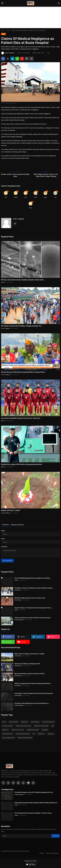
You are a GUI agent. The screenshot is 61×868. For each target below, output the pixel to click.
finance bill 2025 (13, 722)
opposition (51, 734)
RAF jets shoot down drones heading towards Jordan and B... (23, 280)
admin (3, 282)
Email (3, 539)
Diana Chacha (18, 600)
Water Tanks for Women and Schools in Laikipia (29, 654)
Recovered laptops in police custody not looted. (30, 674)
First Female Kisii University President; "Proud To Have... (34, 813)
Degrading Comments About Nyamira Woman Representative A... (36, 803)
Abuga (16, 580)
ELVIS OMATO (18, 695)
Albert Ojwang (35, 722)
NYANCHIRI (17, 590)
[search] (59, 3)
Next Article (46, 172)
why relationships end (48, 722)
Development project (33, 730)
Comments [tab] (5, 525)
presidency (45, 730)
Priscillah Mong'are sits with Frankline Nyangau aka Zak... (34, 792)
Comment (4, 547)
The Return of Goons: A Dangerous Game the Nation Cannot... (34, 588)
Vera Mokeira (18, 656)
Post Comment (7, 561)
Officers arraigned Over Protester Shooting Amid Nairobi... (33, 683)
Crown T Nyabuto (18, 219)
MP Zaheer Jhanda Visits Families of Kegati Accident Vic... (22, 326)
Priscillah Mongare (19, 620)
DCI (34, 734)
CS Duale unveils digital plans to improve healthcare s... (32, 703)
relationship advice (8, 734)
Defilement (5, 730)
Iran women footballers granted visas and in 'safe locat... (21, 418)
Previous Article (15, 172)
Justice (4, 722)
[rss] (33, 783)
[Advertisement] (30, 14)
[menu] (2, 3)
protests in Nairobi (7, 726)
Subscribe (56, 836)
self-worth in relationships (25, 738)
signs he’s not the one (18, 730)
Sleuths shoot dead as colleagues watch (27, 664)
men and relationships (8, 738)
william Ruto (25, 722)
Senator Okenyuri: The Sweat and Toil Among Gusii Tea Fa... (33, 608)
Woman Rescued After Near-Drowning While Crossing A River (23, 372)
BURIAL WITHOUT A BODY (11, 510)
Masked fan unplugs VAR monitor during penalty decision (22, 464)
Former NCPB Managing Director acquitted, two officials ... (33, 578)
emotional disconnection (23, 734)
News (8, 30)
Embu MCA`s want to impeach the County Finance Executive (34, 693)
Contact (42, 853)
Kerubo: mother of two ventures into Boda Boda (15, 175)
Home (3, 30)
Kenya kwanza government (23, 726)
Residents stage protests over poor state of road (30, 598)
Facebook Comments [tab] (17, 525)
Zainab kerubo (18, 666)
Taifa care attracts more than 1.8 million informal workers (33, 618)
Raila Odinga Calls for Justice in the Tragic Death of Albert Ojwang (46, 175)
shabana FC (41, 734)
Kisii (53, 726)
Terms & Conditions (52, 853)
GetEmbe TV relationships (41, 726)
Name (3, 531)
